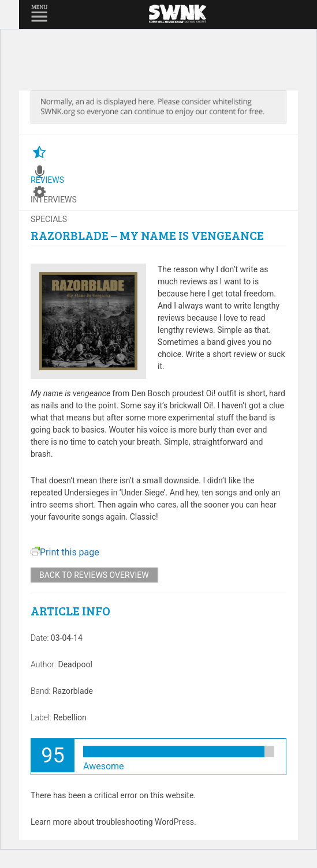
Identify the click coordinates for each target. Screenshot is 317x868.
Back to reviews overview (94, 575)
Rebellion (70, 717)
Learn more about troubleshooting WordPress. (113, 822)
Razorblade (73, 691)
